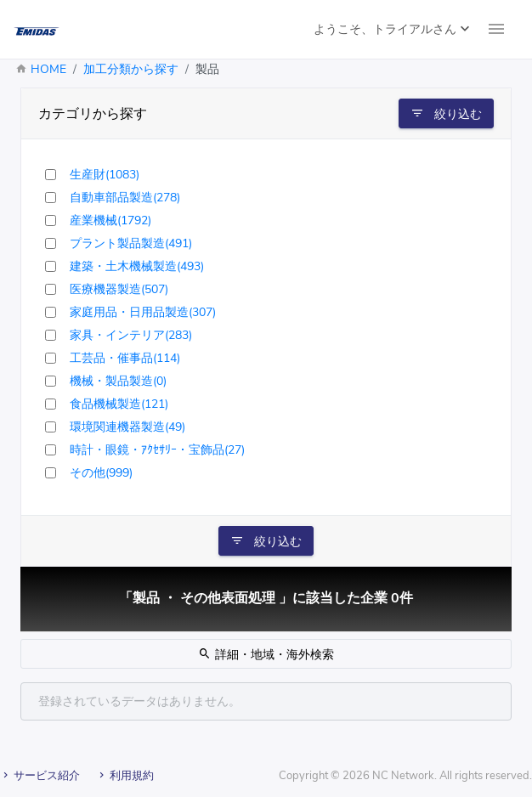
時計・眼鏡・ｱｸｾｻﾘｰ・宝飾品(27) (157, 450)
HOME (48, 69)
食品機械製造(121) (119, 404)
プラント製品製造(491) (131, 243)
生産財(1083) (105, 175)
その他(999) (101, 473)
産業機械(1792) (110, 220)
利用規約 (125, 776)
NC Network (403, 776)
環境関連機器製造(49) (127, 427)
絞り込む (446, 114)
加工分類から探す (131, 69)
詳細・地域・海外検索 (266, 654)
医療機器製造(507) (119, 289)
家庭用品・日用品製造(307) (143, 312)
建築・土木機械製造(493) (137, 266)
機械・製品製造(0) (118, 381)
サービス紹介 (40, 776)
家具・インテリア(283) (131, 335)
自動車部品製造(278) (125, 198)
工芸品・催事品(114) (125, 358)
